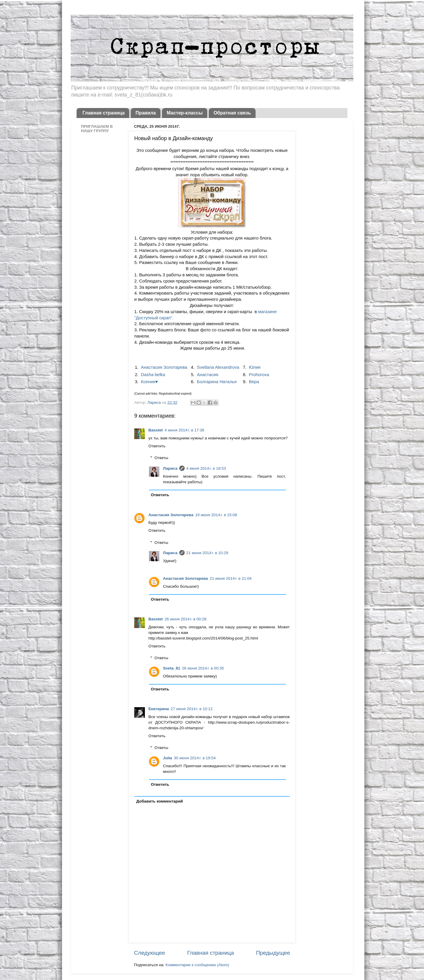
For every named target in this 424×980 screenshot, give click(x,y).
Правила (146, 113)
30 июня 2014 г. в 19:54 (195, 758)
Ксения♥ (150, 382)
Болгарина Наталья (217, 382)
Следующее (150, 953)
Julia (168, 758)
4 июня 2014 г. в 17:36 (184, 430)
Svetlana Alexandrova (218, 367)
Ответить (157, 446)
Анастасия (208, 375)
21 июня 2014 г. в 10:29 (207, 553)
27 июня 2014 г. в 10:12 (192, 709)
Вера (254, 382)
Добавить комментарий (160, 801)
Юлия (255, 367)
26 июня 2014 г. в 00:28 (185, 619)
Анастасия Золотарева (164, 367)
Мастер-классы (185, 113)
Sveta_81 (172, 668)
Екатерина (159, 709)
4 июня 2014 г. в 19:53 (206, 468)
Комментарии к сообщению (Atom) (197, 965)
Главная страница (103, 113)
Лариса (154, 402)
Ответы (162, 458)
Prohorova (259, 375)
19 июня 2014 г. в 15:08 (216, 515)
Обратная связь (232, 113)
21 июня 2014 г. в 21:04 (231, 578)
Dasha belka (153, 375)
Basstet (156, 430)
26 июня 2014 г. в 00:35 (203, 668)
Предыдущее (273, 953)
